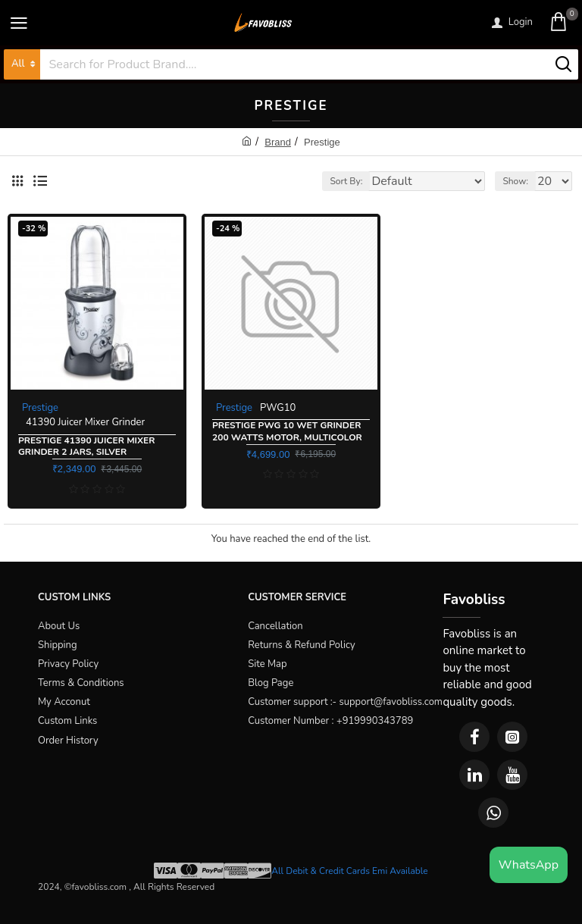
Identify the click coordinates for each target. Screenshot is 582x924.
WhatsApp (529, 865)
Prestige (40, 408)
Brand (278, 142)
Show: (515, 181)
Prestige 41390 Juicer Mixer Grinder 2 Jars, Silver (86, 447)
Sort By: (346, 181)
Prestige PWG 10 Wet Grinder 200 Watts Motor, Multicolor (287, 432)
